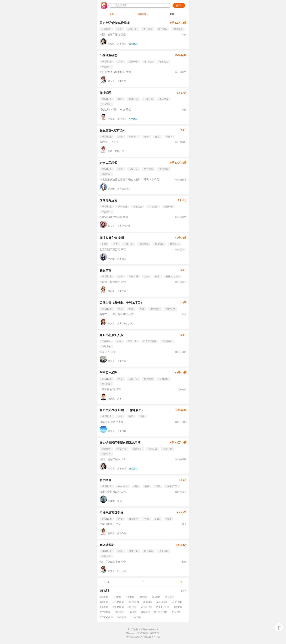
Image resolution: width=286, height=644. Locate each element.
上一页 (106, 582)
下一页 (179, 582)
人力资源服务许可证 (150, 637)
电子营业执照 (132, 637)
